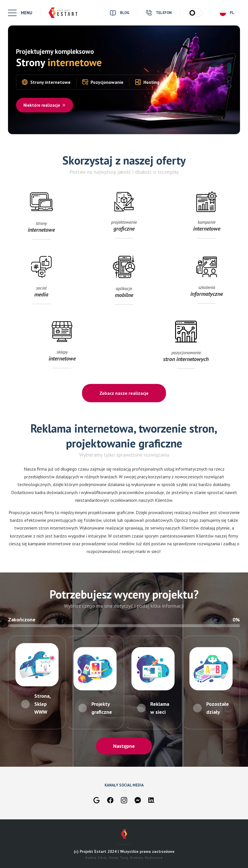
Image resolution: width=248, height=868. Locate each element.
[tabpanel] (124, 80)
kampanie (207, 218)
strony (41, 218)
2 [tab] (229, 79)
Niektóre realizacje (45, 105)
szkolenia (207, 283)
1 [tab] (229, 68)
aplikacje (124, 283)
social (41, 283)
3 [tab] (229, 86)
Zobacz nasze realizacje (124, 393)
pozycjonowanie (186, 347)
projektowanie (124, 218)
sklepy (62, 347)
